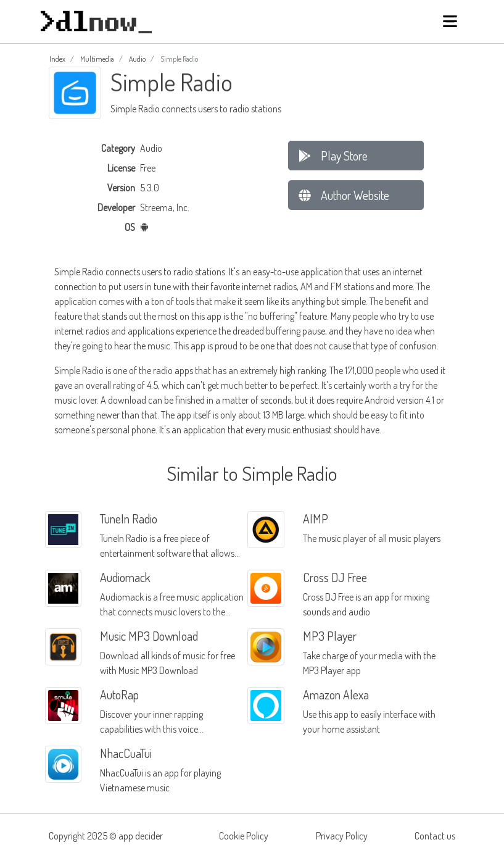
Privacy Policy (342, 836)
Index (57, 59)
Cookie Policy (244, 836)
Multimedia (97, 59)
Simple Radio (79, 272)
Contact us (435, 836)
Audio (137, 59)
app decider (141, 836)
